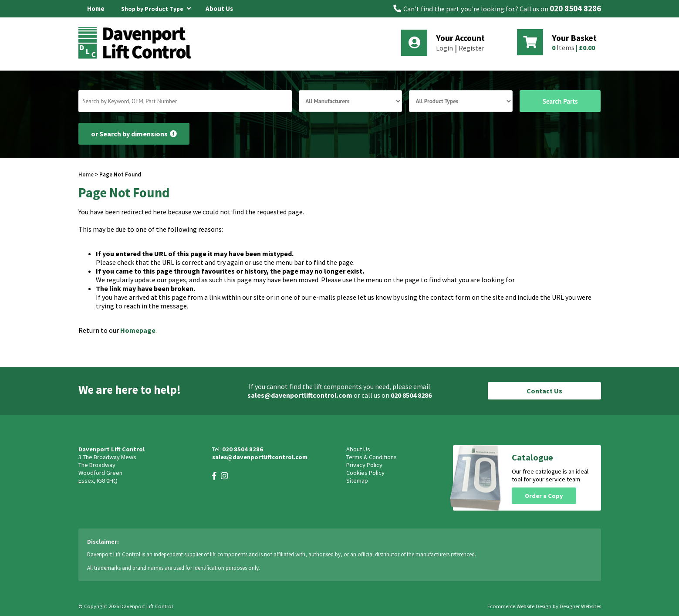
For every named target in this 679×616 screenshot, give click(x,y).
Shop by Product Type (156, 7)
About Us (219, 8)
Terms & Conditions (372, 457)
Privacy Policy (364, 465)
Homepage (138, 330)
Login (444, 48)
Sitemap (357, 481)
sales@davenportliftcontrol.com (300, 395)
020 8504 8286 (575, 8)
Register (471, 48)
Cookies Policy (365, 473)
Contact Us (544, 391)
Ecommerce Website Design (519, 606)
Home (96, 8)
